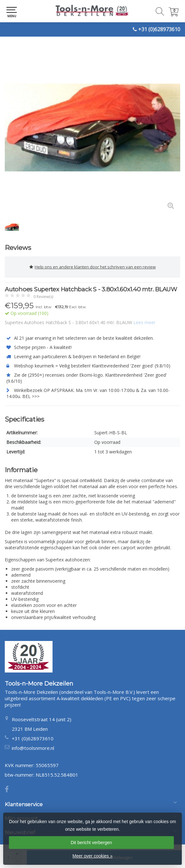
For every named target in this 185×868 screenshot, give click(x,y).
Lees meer (144, 322)
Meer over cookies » (92, 856)
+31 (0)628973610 (159, 29)
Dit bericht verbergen (91, 843)
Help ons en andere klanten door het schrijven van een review (92, 267)
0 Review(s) (43, 297)
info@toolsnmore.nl (33, 748)
